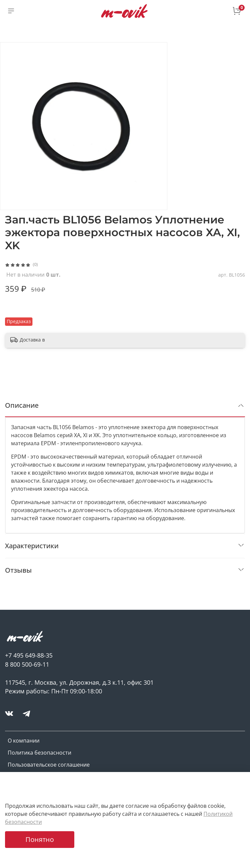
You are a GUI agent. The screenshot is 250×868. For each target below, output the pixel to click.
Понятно (40, 839)
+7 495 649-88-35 (29, 655)
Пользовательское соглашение (49, 765)
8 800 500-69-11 (27, 664)
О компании (24, 741)
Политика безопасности (39, 753)
